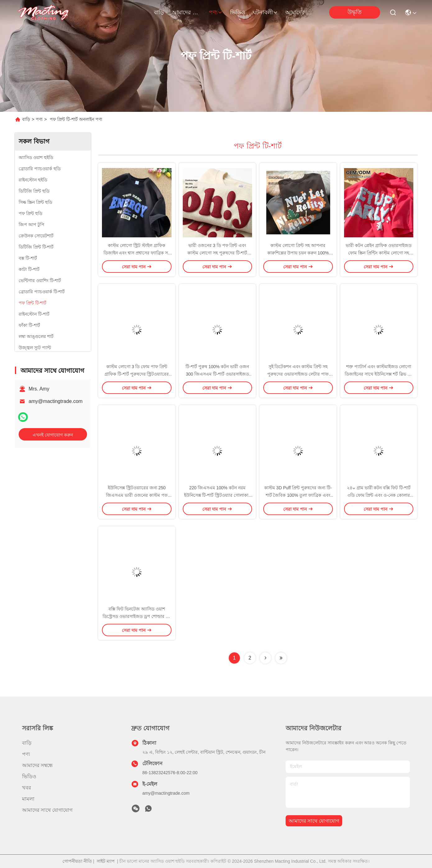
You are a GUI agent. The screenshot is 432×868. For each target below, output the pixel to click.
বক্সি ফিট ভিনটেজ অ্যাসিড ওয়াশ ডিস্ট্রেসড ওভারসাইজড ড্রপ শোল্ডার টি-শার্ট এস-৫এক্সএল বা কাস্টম (137, 616)
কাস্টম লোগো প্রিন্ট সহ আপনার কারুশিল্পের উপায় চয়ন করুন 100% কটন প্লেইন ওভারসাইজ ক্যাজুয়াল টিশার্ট (298, 253)
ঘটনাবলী (265, 12)
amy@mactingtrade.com (56, 401)
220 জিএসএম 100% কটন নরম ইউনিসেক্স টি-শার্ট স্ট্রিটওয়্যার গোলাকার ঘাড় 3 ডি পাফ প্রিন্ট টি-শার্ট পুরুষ (217, 495)
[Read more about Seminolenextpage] (265, 658)
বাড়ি (159, 12)
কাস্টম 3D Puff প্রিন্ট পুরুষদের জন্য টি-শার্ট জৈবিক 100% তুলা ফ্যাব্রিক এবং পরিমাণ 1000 (298, 495)
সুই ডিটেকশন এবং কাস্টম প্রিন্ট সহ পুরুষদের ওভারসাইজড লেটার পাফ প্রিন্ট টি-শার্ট (298, 374)
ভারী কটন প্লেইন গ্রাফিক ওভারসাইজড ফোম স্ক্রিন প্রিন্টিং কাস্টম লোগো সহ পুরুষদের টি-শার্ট (379, 253)
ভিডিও (238, 12)
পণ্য (216, 12)
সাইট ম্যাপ (106, 861)
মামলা (28, 799)
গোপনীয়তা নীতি (77, 861)
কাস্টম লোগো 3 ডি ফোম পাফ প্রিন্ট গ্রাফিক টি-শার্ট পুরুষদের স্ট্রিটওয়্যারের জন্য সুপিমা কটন (137, 374)
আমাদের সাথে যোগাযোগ (300, 12)
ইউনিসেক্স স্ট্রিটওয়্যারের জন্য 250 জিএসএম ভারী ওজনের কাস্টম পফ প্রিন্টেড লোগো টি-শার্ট (137, 495)
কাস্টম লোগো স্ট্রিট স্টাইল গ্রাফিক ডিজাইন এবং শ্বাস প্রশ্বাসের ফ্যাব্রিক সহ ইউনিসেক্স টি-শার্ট (137, 253)
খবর (27, 788)
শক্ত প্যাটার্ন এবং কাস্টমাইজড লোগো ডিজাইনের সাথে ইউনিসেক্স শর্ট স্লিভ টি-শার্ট (379, 374)
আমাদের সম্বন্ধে (186, 12)
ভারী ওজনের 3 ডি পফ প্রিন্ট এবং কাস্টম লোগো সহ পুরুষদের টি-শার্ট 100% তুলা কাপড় (217, 253)
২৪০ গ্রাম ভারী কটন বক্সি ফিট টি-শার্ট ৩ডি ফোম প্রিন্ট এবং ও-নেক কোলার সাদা (379, 495)
